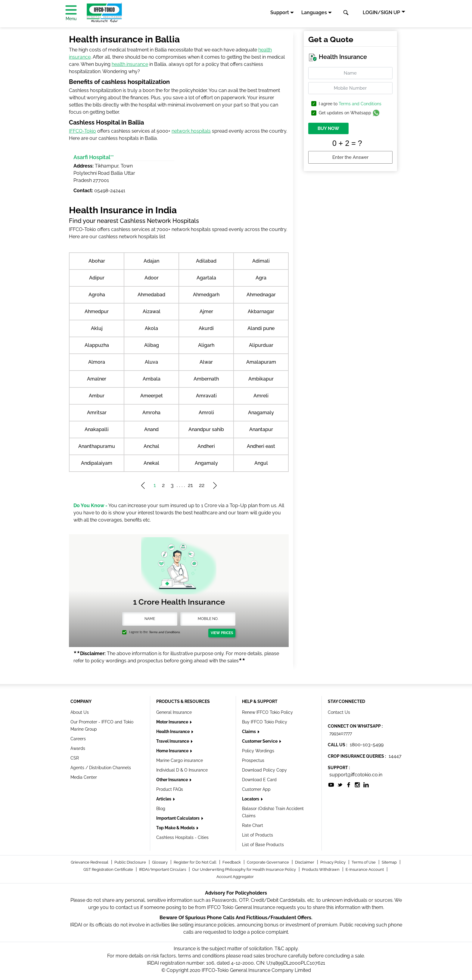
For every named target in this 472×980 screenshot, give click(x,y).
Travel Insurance (173, 741)
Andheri (206, 446)
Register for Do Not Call (196, 862)
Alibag (152, 345)
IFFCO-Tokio (82, 131)
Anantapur (261, 429)
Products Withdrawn (321, 869)
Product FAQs (170, 789)
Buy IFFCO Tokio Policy (265, 722)
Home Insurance (173, 751)
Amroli (206, 413)
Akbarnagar (261, 311)
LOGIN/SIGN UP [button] (381, 12)
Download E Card (259, 780)
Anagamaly (261, 413)
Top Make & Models (176, 828)
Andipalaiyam (97, 463)
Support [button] (280, 12)
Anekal (151, 463)
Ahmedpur (97, 311)
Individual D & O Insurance (182, 770)
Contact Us (339, 712)
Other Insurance (172, 780)
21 (190, 485)
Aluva (151, 362)
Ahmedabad (151, 295)
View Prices (222, 633)
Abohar (97, 261)
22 (202, 485)
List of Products (258, 835)
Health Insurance (173, 732)
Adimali (261, 261)
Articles (164, 799)
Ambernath (206, 379)
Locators (251, 799)
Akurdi (206, 328)
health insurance (130, 64)
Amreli (261, 396)
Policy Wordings (258, 751)
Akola (151, 328)
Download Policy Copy (264, 770)
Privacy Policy (333, 862)
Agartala (206, 278)
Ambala (152, 379)
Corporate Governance (268, 862)
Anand (151, 429)
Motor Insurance (173, 722)
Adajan (151, 261)
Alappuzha (97, 345)
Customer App (256, 789)
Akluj (97, 328)
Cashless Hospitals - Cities (182, 837)
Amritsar (97, 413)
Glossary (160, 862)
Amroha (151, 413)
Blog (161, 809)
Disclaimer (305, 862)
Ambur (97, 396)
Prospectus (253, 760)
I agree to (350, 104)
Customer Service (260, 741)
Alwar (206, 362)
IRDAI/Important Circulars (163, 869)
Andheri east (261, 446)
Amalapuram (261, 362)
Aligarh (206, 345)
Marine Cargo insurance (180, 760)
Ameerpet (152, 396)
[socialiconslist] (331, 784)
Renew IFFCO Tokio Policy (267, 712)
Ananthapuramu (97, 446)
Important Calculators (178, 818)
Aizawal (152, 311)
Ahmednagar (261, 295)
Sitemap (390, 862)
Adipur (97, 278)
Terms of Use (364, 862)
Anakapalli (97, 429)
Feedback (232, 862)
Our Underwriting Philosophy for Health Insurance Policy (244, 869)
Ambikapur (261, 379)
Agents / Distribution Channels (101, 768)
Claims (249, 732)
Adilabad (206, 261)
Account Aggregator (235, 877)
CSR (75, 758)
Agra (261, 278)
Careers (78, 739)
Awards (78, 748)
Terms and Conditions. (165, 632)
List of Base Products (263, 845)
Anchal (151, 446)
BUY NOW (328, 128)
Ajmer (206, 311)
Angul (261, 463)
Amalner (97, 379)
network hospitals (191, 131)
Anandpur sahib (206, 429)
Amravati (206, 396)
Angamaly (206, 463)
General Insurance (174, 712)
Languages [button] (314, 12)
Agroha (97, 295)
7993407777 (341, 733)
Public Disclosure (131, 862)
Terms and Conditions (360, 104)
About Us (80, 712)
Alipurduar (261, 345)
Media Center (84, 777)
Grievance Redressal (90, 862)
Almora (97, 362)
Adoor (152, 278)
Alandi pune (261, 328)
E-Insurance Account (365, 869)
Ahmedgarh (206, 295)
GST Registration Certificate (109, 869)
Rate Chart (253, 825)
